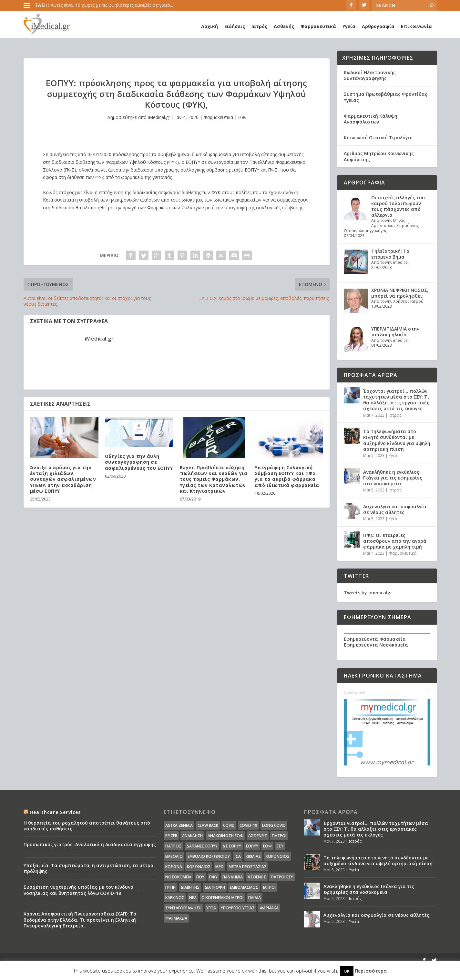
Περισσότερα (371, 971)
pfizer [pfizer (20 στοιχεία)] (171, 836)
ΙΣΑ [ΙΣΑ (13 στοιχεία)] (238, 856)
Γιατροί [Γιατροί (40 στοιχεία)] (279, 836)
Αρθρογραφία (378, 26)
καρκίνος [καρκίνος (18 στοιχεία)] (175, 898)
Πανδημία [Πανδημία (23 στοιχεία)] (233, 877)
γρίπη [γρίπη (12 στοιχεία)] (170, 887)
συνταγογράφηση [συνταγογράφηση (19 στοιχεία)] (183, 908)
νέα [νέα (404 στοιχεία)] (193, 898)
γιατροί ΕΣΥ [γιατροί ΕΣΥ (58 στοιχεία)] (282, 877)
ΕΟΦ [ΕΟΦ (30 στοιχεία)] (267, 846)
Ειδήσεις (235, 26)
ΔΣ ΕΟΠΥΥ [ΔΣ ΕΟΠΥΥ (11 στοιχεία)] (232, 846)
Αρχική (210, 26)
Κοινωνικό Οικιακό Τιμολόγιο (378, 138)
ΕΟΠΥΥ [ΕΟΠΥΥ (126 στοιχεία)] (252, 846)
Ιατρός (259, 26)
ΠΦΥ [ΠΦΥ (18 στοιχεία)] (213, 877)
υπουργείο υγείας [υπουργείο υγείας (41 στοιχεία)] (238, 908)
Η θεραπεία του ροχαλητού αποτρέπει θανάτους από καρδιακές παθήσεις (87, 826)
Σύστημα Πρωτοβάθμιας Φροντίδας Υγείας (386, 97)
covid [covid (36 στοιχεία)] (229, 825)
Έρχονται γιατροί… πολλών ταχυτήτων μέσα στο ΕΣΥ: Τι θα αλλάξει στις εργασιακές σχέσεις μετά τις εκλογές (396, 400)
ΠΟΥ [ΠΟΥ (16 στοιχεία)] (200, 877)
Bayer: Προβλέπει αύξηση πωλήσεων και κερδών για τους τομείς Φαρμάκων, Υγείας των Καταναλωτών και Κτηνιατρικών (214, 479)
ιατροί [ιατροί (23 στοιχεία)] (269, 887)
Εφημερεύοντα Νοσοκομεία (376, 645)
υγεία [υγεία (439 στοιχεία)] (211, 908)
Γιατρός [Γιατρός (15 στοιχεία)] (173, 846)
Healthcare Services (55, 812)
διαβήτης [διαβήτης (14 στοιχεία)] (190, 887)
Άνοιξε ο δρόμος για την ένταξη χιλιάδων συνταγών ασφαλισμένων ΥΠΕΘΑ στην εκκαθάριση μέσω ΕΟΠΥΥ (63, 479)
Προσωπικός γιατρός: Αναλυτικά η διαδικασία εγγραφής (90, 844)
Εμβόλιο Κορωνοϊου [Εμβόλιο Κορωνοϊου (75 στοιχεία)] (209, 856)
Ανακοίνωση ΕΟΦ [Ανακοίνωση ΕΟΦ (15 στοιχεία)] (225, 836)
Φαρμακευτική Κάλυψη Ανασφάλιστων (371, 119)
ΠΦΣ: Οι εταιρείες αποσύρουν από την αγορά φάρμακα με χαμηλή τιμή (395, 541)
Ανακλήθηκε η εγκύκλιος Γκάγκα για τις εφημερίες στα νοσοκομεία (393, 478)
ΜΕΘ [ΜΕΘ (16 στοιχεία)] (220, 867)
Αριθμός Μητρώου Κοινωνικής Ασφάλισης (379, 156)
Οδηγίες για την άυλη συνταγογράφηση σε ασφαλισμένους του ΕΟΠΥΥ (139, 462)
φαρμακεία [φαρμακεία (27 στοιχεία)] (176, 918)
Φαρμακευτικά (318, 26)
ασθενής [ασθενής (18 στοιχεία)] (257, 877)
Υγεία (349, 26)
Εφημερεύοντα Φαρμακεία (375, 639)
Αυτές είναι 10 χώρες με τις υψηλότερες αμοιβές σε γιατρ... (112, 5)
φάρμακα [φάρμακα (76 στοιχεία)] (269, 908)
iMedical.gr (159, 117)
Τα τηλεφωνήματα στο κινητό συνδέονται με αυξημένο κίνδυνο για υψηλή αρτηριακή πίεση (397, 440)
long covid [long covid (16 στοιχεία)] (274, 825)
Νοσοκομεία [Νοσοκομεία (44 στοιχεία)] (178, 877)
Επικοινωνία (416, 26)
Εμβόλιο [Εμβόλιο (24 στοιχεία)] (174, 856)
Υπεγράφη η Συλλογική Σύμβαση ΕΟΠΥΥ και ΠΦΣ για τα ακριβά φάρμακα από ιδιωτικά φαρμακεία (287, 476)
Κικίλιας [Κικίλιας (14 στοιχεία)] (253, 856)
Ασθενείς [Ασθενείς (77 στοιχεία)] (258, 836)
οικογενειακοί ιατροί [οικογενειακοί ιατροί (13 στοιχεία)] (222, 898)
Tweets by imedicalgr (368, 593)
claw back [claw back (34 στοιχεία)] (208, 825)
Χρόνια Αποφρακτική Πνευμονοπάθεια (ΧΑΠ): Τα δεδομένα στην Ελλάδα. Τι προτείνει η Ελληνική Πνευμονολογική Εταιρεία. (80, 920)
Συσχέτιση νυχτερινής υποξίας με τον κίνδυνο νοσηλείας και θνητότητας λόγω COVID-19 (78, 890)
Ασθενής (284, 26)
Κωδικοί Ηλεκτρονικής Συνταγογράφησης (370, 75)
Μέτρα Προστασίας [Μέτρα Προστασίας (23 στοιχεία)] (248, 867)
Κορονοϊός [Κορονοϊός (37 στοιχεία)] (278, 856)
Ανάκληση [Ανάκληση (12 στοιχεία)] (192, 836)
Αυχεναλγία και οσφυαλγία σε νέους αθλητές (395, 509)
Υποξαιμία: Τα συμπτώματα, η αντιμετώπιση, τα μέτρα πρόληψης (89, 868)
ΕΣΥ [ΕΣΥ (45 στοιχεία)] (280, 846)
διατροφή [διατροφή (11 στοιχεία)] (215, 887)
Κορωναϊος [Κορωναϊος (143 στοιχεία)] (199, 867)
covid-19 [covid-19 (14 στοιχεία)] (248, 825)
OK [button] (347, 971)
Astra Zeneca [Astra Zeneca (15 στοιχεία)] (179, 825)
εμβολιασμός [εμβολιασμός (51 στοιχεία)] (244, 887)
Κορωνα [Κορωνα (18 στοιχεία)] (174, 867)
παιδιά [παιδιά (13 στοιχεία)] (255, 898)
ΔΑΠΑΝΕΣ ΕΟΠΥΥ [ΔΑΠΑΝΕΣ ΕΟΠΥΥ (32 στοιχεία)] (202, 846)
